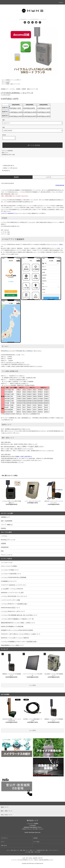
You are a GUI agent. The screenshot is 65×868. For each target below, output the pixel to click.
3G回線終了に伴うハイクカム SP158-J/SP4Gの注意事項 (17, 630)
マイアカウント (4, 838)
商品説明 (16, 177)
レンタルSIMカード (17, 80)
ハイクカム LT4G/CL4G (20, 208)
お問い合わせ (4, 845)
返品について (5, 153)
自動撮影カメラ (9, 80)
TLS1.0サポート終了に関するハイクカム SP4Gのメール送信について (21, 634)
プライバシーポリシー (53, 850)
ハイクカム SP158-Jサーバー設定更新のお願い (14, 604)
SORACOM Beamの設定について (10, 608)
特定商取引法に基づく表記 (8, 155)
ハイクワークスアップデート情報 (10, 600)
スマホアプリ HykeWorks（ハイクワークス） (14, 585)
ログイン (3, 842)
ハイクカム (8, 81)
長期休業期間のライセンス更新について (12, 645)
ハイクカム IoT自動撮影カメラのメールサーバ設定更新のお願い (19, 642)
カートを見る (36, 842)
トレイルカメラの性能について (10, 570)
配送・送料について (24, 850)
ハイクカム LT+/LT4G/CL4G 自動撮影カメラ (12, 190)
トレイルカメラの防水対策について (11, 574)
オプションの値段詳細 (7, 151)
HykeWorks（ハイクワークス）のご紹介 (12, 593)
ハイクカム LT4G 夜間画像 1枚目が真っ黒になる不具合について (19, 615)
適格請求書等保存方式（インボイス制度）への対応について (18, 623)
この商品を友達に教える (7, 166)
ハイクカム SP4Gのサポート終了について (13, 611)
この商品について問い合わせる (9, 168)
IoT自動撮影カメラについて (9, 581)
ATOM (39, 852)
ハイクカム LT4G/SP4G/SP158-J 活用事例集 (14, 577)
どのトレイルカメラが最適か (9, 566)
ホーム (3, 80)
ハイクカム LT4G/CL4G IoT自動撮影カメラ (30, 192)
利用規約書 (7, 194)
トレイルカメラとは (7, 562)
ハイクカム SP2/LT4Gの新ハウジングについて (14, 596)
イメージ (49, 177)
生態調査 (8, 83)
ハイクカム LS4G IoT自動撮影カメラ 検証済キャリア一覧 (17, 619)
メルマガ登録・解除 (29, 852)
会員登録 (35, 838)
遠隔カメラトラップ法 (15, 84)
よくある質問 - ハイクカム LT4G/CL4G (12, 589)
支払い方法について (15, 850)
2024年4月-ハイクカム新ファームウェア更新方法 (15, 638)
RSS (36, 852)
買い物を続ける (5, 171)
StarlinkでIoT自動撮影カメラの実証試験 (12, 626)
